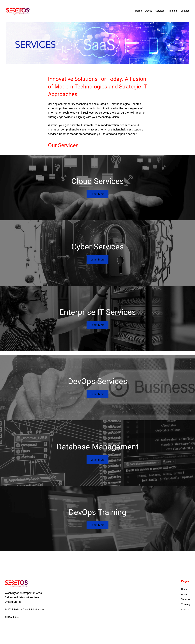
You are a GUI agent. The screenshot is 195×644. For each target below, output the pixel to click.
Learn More (97, 194)
